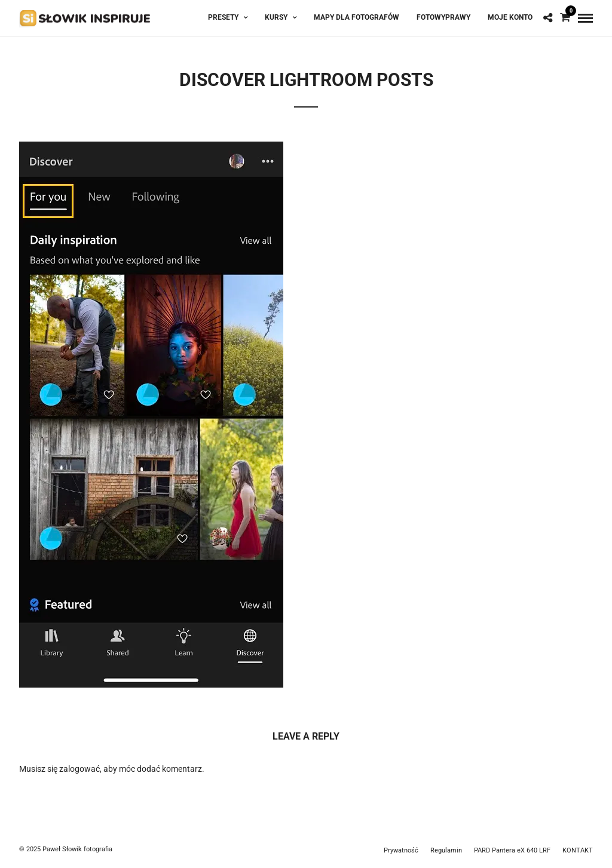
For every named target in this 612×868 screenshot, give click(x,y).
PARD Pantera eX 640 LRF (512, 850)
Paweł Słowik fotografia (77, 849)
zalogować (79, 769)
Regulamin (446, 850)
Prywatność (401, 850)
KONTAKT (578, 850)
